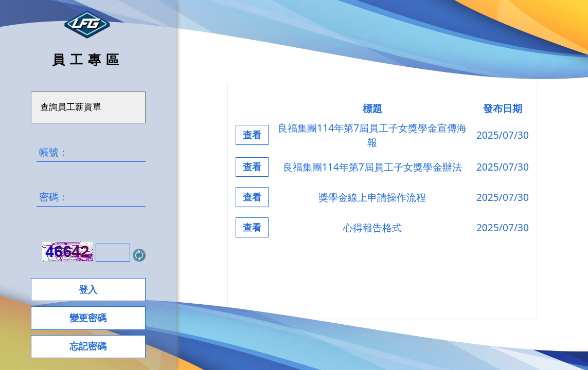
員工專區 (88, 59)
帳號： (91, 152)
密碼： (91, 197)
